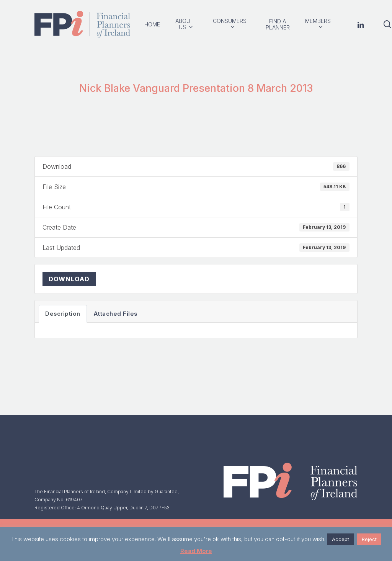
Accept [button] (341, 539)
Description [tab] (63, 314)
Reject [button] (369, 539)
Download (69, 279)
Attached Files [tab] (115, 314)
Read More (196, 551)
